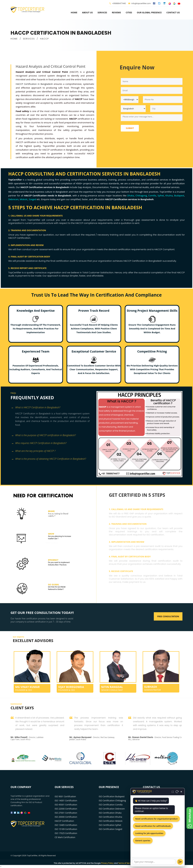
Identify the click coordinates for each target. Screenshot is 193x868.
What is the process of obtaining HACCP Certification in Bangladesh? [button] (49, 459)
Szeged (32, 199)
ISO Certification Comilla (111, 805)
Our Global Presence (149, 12)
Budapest (179, 195)
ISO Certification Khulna (110, 817)
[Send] (180, 862)
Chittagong (141, 195)
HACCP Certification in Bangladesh (34, 84)
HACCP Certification (64, 821)
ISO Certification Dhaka (110, 813)
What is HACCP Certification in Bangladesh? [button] (36, 408)
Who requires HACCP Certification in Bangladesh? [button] (39, 443)
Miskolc (24, 199)
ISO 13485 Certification (66, 825)
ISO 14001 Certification (66, 801)
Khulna (169, 195)
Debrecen (13, 199)
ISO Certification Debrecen (112, 809)
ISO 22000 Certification (66, 809)
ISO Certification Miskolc (111, 821)
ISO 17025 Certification (66, 833)
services (102, 12)
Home (74, 12)
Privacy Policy (107, 863)
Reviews (116, 12)
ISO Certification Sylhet (110, 825)
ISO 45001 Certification (66, 805)
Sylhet (161, 195)
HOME (14, 39)
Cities (129, 12)
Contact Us (173, 12)
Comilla (152, 195)
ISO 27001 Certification (66, 813)
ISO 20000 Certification (66, 817)
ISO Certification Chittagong (112, 801)
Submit (130, 128)
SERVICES (29, 39)
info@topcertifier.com (140, 3)
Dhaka (131, 195)
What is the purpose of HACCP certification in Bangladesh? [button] (44, 435)
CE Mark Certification (65, 837)
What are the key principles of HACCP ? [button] (33, 451)
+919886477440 (119, 3)
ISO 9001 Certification (65, 796)
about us (87, 12)
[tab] (52, 408)
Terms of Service (126, 863)
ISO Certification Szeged (110, 829)
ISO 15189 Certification (66, 829)
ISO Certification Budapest (112, 796)
